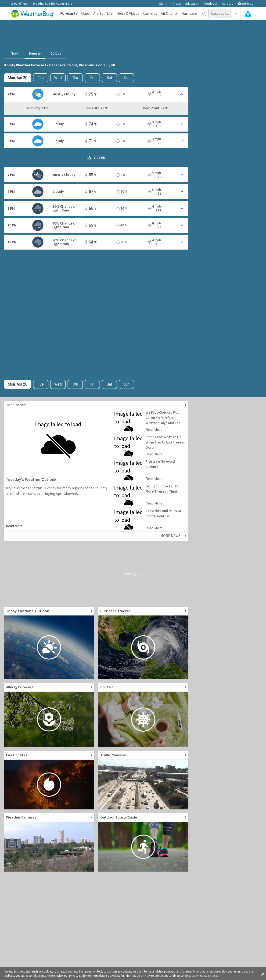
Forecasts (69, 14)
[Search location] (220, 14)
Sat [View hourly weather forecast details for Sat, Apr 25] (109, 78)
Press (177, 4)
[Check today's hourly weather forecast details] (18, 78)
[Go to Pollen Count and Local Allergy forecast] (49, 715)
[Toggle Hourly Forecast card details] (96, 94)
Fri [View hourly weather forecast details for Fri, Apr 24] (92, 78)
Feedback (211, 4)
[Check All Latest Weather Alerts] (248, 14)
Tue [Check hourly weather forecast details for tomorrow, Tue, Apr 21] (41, 78)
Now (14, 54)
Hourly (35, 54)
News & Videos (128, 14)
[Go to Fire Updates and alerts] (49, 780)
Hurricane (189, 14)
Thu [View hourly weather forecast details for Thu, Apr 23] (75, 78)
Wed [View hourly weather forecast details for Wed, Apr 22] (58, 78)
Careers (228, 4)
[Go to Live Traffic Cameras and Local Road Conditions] (143, 780)
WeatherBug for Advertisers (53, 4)
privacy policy (78, 976)
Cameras (150, 14)
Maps (85, 14)
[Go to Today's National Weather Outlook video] (49, 643)
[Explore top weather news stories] (96, 405)
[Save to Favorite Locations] (204, 14)
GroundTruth (20, 4)
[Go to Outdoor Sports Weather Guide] (143, 842)
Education (192, 4)
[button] (263, 974)
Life (110, 14)
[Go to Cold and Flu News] (143, 715)
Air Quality (169, 14)
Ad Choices (211, 976)
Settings (245, 4)
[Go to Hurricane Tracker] (143, 643)
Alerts (98, 14)
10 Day (56, 54)
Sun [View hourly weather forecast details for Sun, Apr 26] (126, 78)
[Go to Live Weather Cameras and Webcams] (49, 842)
